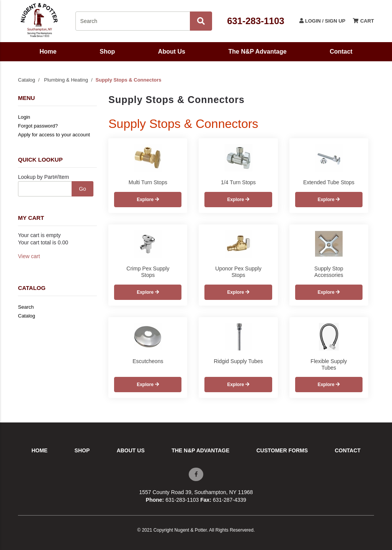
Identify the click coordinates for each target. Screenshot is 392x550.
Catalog (27, 80)
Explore (148, 200)
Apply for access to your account (54, 135)
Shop (107, 52)
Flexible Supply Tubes (329, 364)
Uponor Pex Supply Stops (238, 272)
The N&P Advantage (258, 52)
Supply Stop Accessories (329, 272)
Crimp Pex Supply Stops (148, 272)
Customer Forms (282, 450)
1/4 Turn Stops (238, 182)
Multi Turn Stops (148, 182)
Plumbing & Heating (66, 80)
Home (48, 52)
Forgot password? (38, 126)
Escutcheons (148, 361)
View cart (29, 256)
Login (24, 117)
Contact (341, 52)
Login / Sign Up (322, 21)
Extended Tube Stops (329, 182)
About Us (172, 52)
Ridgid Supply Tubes (238, 361)
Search (26, 307)
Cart (363, 21)
